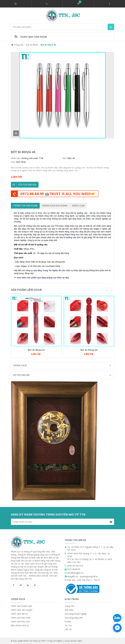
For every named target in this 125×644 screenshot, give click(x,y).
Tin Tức (68, 625)
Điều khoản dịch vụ (20, 625)
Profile (68, 621)
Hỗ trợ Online (64, 375)
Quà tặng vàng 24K (74, 618)
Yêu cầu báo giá (24, 185)
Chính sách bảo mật (20, 621)
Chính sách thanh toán (21, 606)
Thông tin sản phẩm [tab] (25, 206)
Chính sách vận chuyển (22, 610)
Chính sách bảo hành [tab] (55, 206)
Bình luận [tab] (78, 206)
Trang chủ (69, 606)
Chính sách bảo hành (21, 618)
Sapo (80, 641)
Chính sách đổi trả (19, 614)
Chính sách (64, 365)
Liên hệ (68, 629)
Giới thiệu (69, 610)
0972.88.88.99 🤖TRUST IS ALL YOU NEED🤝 (58, 194)
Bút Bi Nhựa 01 (36, 350)
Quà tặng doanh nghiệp (76, 614)
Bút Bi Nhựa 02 (89, 350)
